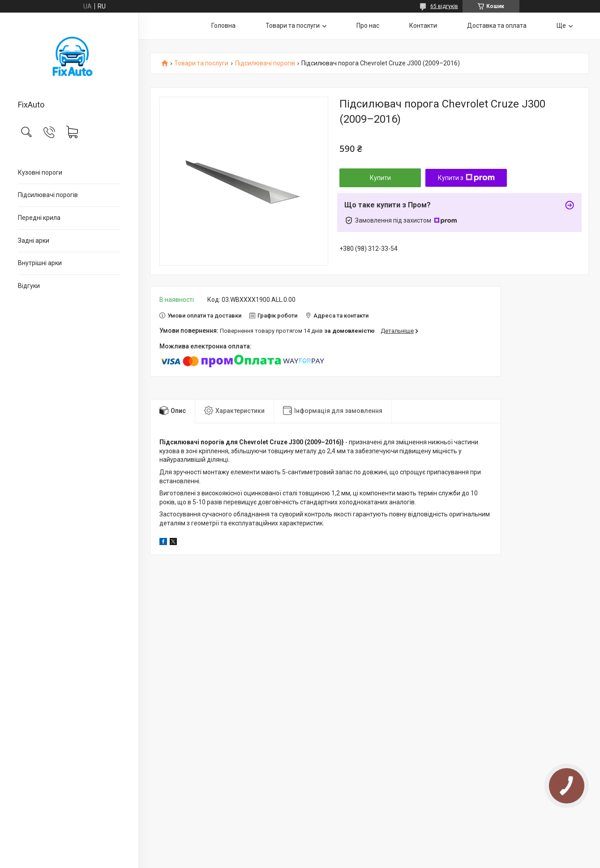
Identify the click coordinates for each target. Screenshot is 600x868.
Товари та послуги (293, 26)
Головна (223, 26)
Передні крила (39, 218)
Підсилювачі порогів (48, 195)
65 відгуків (444, 6)
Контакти (423, 26)
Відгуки (29, 286)
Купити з (466, 178)
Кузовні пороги (40, 172)
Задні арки (34, 241)
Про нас (368, 26)
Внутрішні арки (40, 263)
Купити (380, 178)
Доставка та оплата (497, 26)
